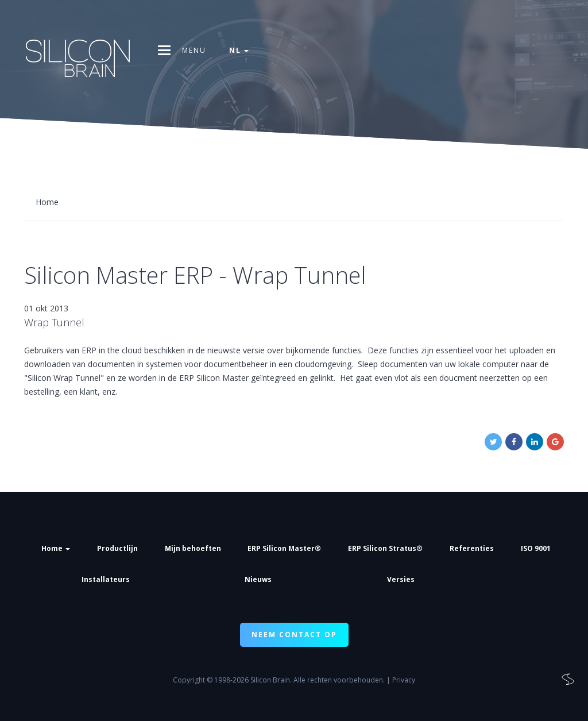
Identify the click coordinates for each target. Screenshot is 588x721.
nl (239, 50)
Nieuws (258, 579)
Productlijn (117, 548)
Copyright (189, 680)
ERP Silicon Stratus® (385, 548)
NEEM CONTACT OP (294, 635)
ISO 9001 (536, 548)
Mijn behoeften (193, 548)
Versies (401, 579)
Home (56, 548)
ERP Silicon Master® (284, 548)
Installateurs (106, 579)
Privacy (404, 680)
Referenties (472, 548)
